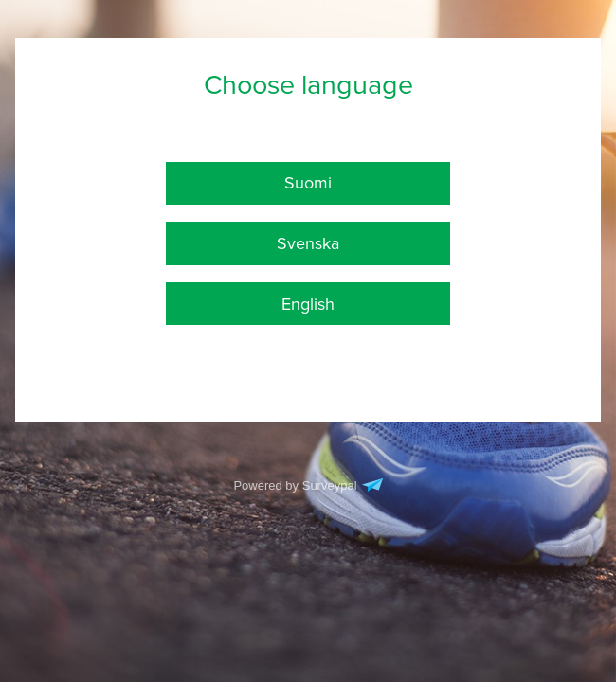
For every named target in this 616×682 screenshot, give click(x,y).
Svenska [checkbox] (308, 243)
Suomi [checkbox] (308, 183)
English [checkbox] (308, 304)
